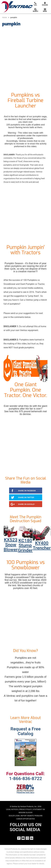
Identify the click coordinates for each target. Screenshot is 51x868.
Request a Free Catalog (26, 731)
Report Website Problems (32, 816)
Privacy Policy (25, 809)
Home (4, 17)
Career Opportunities (26, 819)
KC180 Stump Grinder (25, 545)
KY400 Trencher (42, 546)
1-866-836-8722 (26, 779)
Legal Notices (12, 809)
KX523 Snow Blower (11, 545)
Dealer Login (14, 816)
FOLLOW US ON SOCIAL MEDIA (26, 827)
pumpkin (14, 17)
